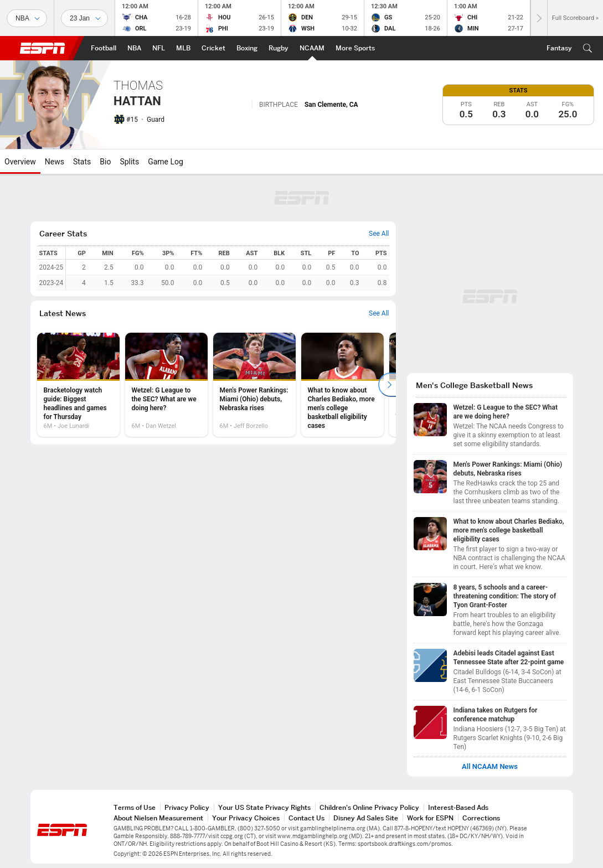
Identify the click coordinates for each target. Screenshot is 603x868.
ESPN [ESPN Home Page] (43, 48)
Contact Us (306, 818)
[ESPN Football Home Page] (104, 48)
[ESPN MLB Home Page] (183, 48)
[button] (587, 48)
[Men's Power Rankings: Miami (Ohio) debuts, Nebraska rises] (254, 385)
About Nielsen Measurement (158, 818)
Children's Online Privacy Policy (369, 807)
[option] (78, 385)
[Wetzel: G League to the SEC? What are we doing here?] (166, 385)
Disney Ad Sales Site (366, 818)
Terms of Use (135, 807)
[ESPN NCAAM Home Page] (312, 48)
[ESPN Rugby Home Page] (279, 48)
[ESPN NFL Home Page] (159, 48)
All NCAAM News (490, 767)
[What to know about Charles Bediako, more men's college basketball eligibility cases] (342, 385)
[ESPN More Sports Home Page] (355, 48)
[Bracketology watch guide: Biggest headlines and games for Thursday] (78, 385)
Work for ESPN (430, 818)
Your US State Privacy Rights (264, 807)
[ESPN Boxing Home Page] (247, 48)
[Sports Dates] (84, 18)
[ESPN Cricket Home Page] (213, 48)
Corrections (481, 818)
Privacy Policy (187, 807)
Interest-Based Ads (458, 807)
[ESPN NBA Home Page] (134, 48)
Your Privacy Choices (246, 818)
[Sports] (27, 18)
